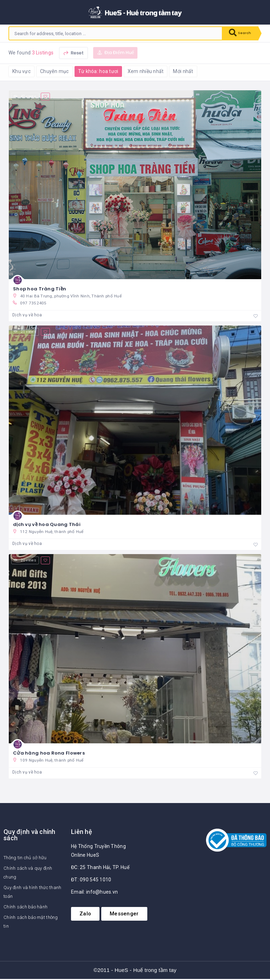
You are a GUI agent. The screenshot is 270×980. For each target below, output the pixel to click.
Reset (73, 53)
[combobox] (112, 33)
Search (237, 33)
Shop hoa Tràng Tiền (40, 289)
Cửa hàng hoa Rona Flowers (49, 754)
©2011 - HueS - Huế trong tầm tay (135, 971)
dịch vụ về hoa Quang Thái (47, 525)
